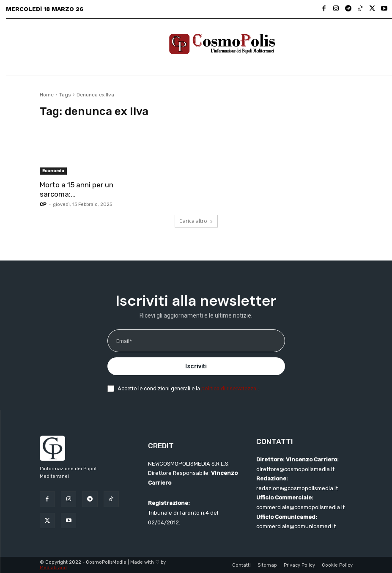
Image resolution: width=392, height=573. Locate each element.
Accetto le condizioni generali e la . (188, 388)
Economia (53, 171)
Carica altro (196, 221)
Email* (124, 341)
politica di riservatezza (229, 388)
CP (43, 204)
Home (47, 95)
